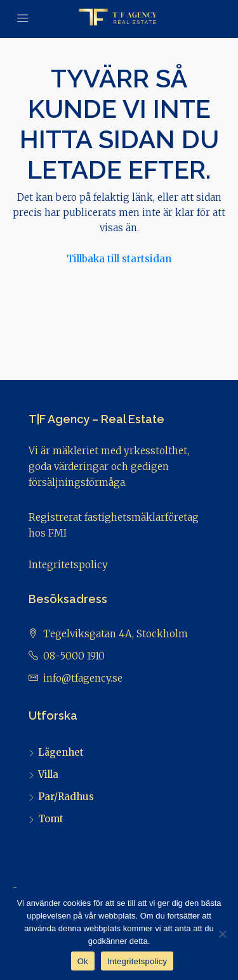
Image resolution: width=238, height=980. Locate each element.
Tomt (51, 819)
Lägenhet (61, 752)
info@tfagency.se (83, 678)
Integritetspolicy (68, 565)
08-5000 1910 (74, 656)
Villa (48, 774)
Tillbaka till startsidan (119, 259)
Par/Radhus (66, 797)
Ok (83, 961)
